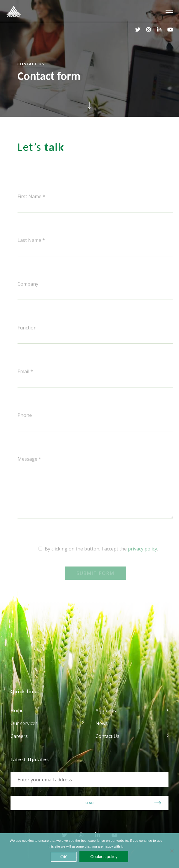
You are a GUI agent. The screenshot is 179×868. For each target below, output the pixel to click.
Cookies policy (104, 857)
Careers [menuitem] (19, 736)
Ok (64, 857)
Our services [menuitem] (24, 723)
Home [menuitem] (17, 710)
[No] (172, 851)
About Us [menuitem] (106, 710)
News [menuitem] (102, 723)
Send (90, 803)
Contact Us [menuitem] (107, 736)
